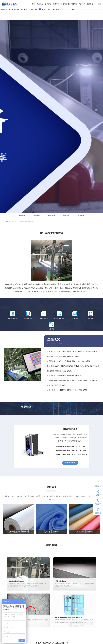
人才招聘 (82, 4)
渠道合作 (90, 4)
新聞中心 (56, 4)
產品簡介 (22, 215)
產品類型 (51, 215)
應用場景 (66, 215)
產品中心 (15, 222)
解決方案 (48, 4)
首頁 (34, 4)
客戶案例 (81, 215)
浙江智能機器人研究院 (69, 4)
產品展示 (40, 4)
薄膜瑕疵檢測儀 (70, 429)
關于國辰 (98, 4)
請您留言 (98, 511)
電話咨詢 (98, 502)
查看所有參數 (70, 463)
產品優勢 (37, 215)
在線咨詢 (98, 493)
